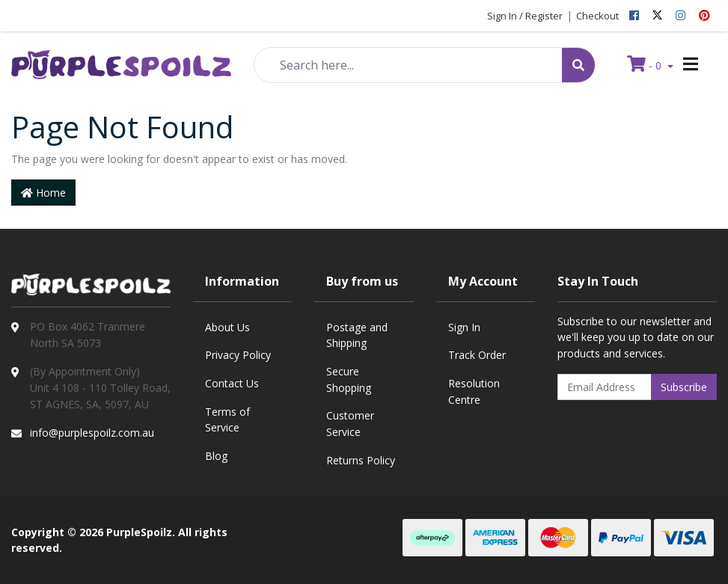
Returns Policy (361, 460)
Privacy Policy (238, 355)
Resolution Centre (474, 391)
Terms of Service (227, 420)
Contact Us (232, 383)
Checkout (597, 16)
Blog (216, 456)
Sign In (464, 327)
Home (43, 193)
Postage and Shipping (357, 335)
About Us (227, 327)
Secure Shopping (349, 379)
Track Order (477, 355)
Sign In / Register (525, 16)
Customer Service (350, 424)
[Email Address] (605, 387)
